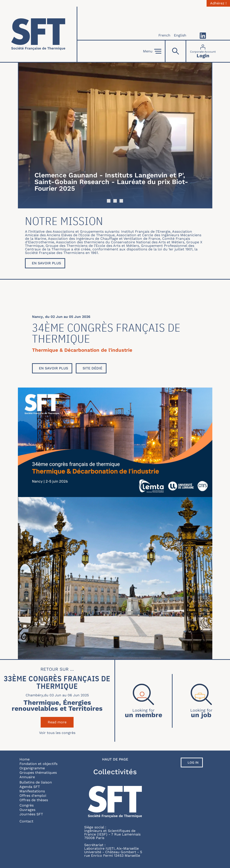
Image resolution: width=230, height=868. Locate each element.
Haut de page (115, 759)
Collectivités (115, 772)
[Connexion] (203, 51)
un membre (144, 714)
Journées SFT (31, 814)
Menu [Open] (152, 51)
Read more (61, 722)
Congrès (27, 805)
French (164, 35)
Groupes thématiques (38, 773)
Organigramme (32, 768)
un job (201, 714)
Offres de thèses (34, 800)
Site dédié (92, 368)
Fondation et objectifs (38, 764)
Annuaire (27, 777)
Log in (193, 762)
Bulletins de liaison (36, 782)
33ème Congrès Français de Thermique (57, 682)
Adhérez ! (218, 3)
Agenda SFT (30, 787)
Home (25, 759)
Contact (26, 821)
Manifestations (32, 791)
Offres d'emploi (33, 796)
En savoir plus (46, 263)
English (180, 35)
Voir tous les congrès (57, 733)
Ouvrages (27, 810)
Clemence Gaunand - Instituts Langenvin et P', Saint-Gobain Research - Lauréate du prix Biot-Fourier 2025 (111, 182)
